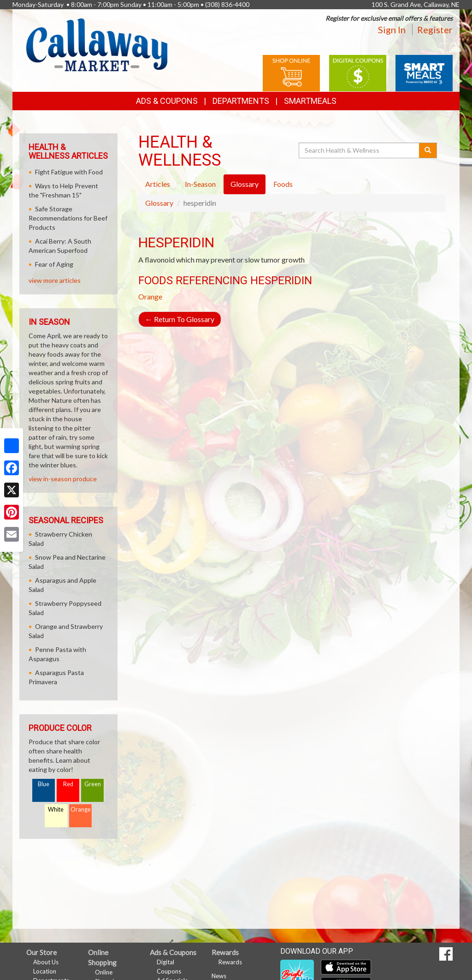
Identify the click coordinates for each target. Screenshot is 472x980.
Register (435, 30)
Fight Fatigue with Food (69, 172)
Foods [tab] (283, 184)
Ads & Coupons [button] (167, 101)
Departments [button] (241, 101)
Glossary (159, 203)
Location (45, 971)
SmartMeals (310, 101)
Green (93, 784)
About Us (46, 962)
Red (68, 784)
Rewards (230, 962)
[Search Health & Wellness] (360, 150)
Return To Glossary (180, 319)
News (219, 976)
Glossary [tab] (245, 184)
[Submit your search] (428, 150)
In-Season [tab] (200, 184)
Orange (150, 296)
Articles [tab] (158, 184)
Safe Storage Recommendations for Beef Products (68, 218)
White (56, 810)
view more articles (55, 280)
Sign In (392, 30)
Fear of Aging (54, 264)
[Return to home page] (97, 44)
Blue (44, 784)
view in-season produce (63, 479)
